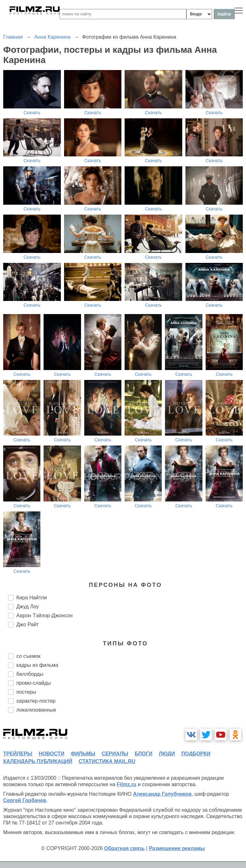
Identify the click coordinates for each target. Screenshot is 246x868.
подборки (196, 754)
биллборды (30, 674)
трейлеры (18, 754)
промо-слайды (34, 683)
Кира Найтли (32, 598)
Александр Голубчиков (162, 794)
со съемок (28, 656)
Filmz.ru (127, 784)
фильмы (83, 754)
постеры (26, 692)
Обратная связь (124, 848)
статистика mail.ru (107, 761)
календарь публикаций (38, 761)
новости (52, 754)
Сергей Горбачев (25, 800)
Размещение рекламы (177, 848)
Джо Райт (28, 624)
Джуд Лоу (28, 607)
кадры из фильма (37, 665)
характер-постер (36, 701)
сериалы (115, 754)
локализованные (36, 710)
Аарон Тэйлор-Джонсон (45, 615)
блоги (143, 754)
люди (167, 754)
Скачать (32, 113)
